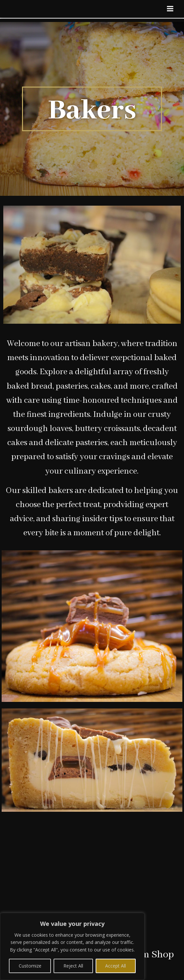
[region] (72, 946)
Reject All (73, 966)
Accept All (115, 966)
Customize (30, 966)
